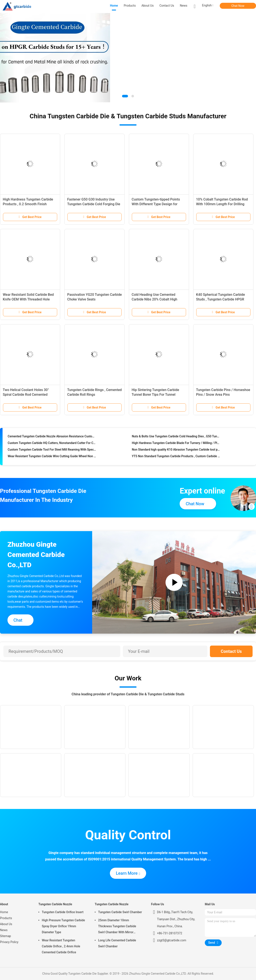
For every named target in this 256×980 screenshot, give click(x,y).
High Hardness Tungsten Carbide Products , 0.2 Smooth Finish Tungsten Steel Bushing (28, 204)
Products (6, 918)
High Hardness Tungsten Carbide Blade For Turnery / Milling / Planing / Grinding (176, 444)
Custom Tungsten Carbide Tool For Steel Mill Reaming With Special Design (52, 451)
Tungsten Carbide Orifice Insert (63, 912)
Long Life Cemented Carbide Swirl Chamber (117, 943)
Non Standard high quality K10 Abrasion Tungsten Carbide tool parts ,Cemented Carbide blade (176, 451)
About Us (6, 924)
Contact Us (231, 651)
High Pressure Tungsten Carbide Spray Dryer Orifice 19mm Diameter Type (63, 926)
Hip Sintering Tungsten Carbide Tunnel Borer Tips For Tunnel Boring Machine (155, 395)
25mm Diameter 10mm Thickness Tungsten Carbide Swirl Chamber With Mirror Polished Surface (117, 927)
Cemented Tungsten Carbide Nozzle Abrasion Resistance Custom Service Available (52, 437)
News (4, 930)
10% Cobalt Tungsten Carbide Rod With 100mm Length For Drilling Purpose (222, 204)
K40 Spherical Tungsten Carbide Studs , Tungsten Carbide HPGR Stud (220, 299)
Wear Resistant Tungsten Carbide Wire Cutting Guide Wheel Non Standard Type (52, 457)
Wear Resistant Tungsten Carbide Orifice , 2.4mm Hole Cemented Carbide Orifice (61, 946)
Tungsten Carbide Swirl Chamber (120, 912)
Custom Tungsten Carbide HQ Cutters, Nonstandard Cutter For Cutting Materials (52, 444)
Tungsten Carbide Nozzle (55, 904)
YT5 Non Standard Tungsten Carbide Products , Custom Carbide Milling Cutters (176, 457)
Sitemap (5, 936)
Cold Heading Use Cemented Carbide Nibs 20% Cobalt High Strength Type (154, 299)
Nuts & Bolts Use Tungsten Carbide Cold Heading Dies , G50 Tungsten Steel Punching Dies (176, 437)
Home (4, 912)
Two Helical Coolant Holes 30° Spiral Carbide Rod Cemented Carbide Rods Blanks (26, 395)
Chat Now (238, 6)
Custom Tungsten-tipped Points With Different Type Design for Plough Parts (156, 204)
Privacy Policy (9, 942)
